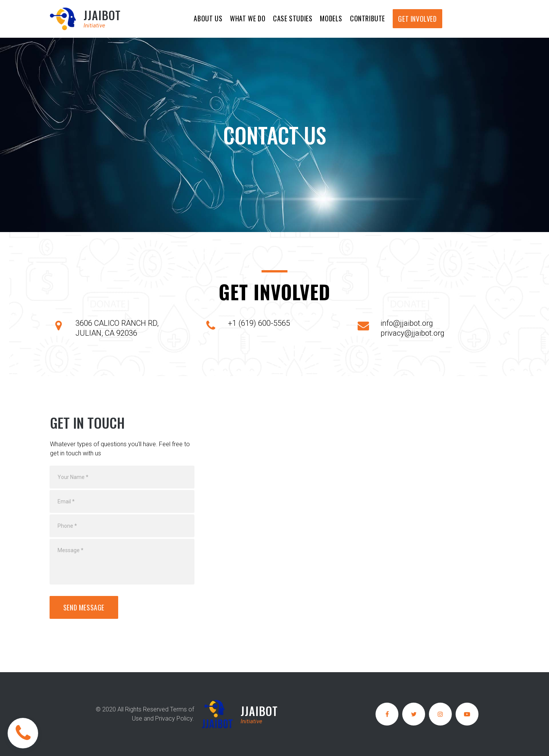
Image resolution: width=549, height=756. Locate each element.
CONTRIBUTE (368, 18)
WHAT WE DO (248, 18)
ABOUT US (208, 18)
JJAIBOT (102, 15)
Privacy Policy (174, 718)
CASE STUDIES (293, 18)
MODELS (331, 18)
